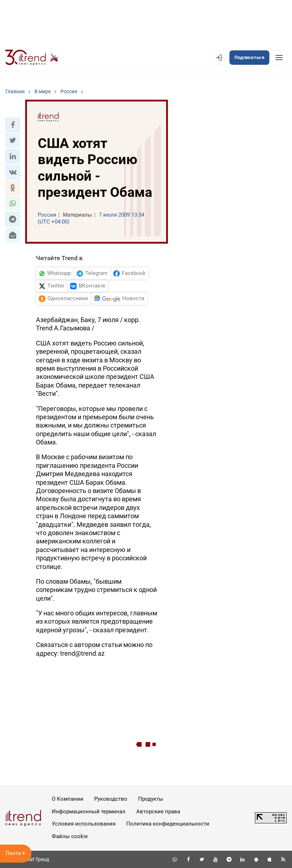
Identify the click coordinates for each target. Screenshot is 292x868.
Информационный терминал (89, 812)
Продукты (151, 799)
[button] (13, 125)
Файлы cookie (70, 836)
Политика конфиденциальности (168, 824)
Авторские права (158, 812)
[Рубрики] (279, 58)
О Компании (68, 799)
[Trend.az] (32, 58)
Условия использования (84, 824)
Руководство (111, 799)
